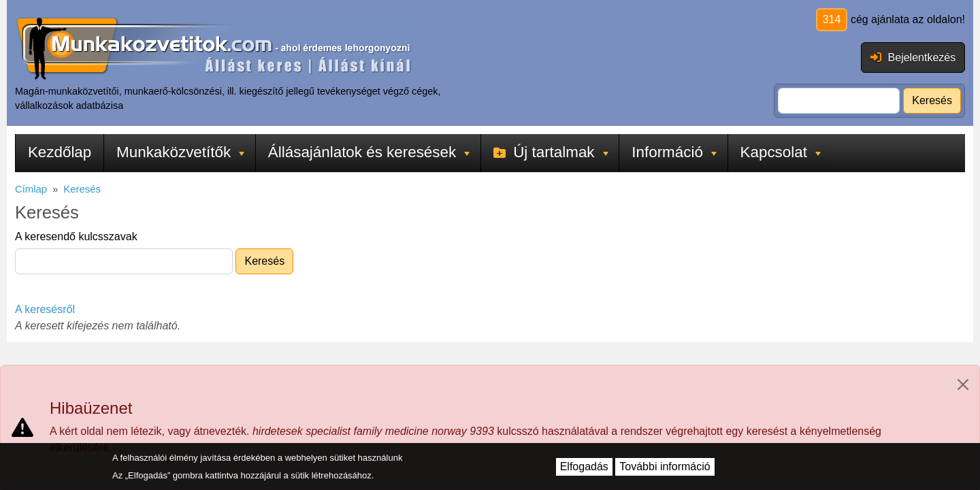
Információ (674, 152)
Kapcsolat (781, 152)
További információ (665, 467)
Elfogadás (584, 467)
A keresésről (45, 309)
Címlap (31, 189)
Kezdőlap (60, 152)
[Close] (963, 385)
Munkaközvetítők (180, 152)
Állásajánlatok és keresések (369, 152)
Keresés (932, 100)
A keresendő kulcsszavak (76, 236)
